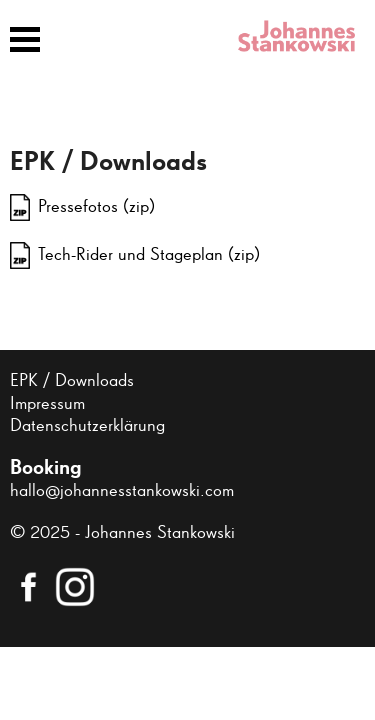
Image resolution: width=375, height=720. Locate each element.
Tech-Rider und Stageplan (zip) (149, 255)
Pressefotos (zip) (96, 207)
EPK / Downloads (72, 381)
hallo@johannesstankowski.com (122, 491)
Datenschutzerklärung (87, 426)
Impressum (47, 404)
